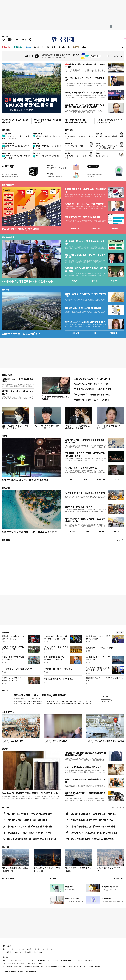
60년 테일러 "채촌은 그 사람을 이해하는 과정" (84, 767)
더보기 (84, 47)
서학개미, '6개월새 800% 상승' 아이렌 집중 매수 (46, 137)
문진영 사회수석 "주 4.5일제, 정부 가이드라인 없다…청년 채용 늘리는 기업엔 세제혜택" (85, 106)
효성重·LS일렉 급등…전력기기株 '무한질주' (83, 217)
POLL (4, 691)
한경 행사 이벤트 (8, 878)
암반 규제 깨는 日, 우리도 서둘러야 (106, 137)
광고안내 (30, 949)
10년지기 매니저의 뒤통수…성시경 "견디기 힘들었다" (46, 427)
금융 (48, 47)
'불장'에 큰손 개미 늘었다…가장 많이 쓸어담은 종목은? (92, 839)
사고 (122, 878)
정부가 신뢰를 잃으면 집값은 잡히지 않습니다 (78, 870)
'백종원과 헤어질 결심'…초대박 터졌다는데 (91, 400)
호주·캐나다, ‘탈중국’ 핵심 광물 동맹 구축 (46, 157)
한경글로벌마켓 (19, 47)
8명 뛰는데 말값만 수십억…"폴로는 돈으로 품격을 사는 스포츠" (85, 794)
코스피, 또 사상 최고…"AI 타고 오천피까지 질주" (85, 92)
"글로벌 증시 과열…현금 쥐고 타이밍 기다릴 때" (84, 204)
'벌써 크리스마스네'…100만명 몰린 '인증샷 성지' (13, 648)
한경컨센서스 (75, 229)
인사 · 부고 (116, 878)
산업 (53, 47)
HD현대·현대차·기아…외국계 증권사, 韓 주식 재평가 (85, 190)
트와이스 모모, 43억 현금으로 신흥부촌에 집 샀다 (85, 322)
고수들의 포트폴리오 (38, 134)
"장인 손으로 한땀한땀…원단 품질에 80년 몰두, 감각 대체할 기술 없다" (85, 754)
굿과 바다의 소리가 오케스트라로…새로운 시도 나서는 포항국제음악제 (85, 454)
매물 (95, 333)
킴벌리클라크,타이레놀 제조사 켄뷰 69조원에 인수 (13, 637)
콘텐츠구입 (18, 960)
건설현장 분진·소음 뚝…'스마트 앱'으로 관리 (83, 308)
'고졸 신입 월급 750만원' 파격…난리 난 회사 (92, 379)
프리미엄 (77, 47)
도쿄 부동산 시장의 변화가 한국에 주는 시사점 (47, 870)
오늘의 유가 (36, 143)
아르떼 (5, 436)
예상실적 (75, 281)
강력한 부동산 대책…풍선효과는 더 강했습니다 (15, 870)
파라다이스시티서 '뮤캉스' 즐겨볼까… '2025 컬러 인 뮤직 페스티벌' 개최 (85, 520)
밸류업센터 (114, 333)
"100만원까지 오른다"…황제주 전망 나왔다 (91, 384)
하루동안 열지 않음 (114, 56)
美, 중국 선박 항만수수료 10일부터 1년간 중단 (98, 658)
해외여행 (101, 531)
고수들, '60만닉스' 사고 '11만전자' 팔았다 (16, 147)
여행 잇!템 (116, 531)
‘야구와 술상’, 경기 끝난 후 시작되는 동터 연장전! (85, 493)
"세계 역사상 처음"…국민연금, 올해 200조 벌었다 (27, 820)
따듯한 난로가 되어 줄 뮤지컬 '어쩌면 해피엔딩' (25, 480)
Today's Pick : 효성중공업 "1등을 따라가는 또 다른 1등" (16, 157)
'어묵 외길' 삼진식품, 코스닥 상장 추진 (58, 669)
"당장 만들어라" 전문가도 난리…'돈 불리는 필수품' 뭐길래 (93, 833)
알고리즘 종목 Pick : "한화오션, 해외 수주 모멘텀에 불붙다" (15, 137)
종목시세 (94, 281)
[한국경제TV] (10, 39)
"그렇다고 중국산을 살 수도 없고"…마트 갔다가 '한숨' (92, 820)
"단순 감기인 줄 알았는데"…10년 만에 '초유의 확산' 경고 (93, 814)
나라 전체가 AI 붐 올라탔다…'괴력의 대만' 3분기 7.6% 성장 (78, 121)
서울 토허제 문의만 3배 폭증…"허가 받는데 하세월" (110, 121)
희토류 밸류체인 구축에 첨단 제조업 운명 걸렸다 (79, 137)
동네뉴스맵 (75, 333)
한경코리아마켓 (7, 47)
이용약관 (56, 960)
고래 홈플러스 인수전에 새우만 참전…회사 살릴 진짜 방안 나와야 (106, 147)
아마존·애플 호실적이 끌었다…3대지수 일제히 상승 (27, 281)
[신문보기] (3, 39)
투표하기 (106, 696)
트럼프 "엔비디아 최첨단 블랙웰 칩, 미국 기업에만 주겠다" (98, 669)
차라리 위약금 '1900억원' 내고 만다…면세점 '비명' (13, 658)
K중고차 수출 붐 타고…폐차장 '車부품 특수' (47, 121)
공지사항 (53, 878)
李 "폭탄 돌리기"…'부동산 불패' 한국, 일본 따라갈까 (40, 695)
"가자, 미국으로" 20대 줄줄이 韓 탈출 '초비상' (92, 394)
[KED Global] (24, 39)
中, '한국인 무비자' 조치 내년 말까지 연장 (15, 121)
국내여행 (87, 531)
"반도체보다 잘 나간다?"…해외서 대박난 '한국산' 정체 (29, 833)
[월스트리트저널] (17, 39)
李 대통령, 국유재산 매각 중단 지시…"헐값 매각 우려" (86, 79)
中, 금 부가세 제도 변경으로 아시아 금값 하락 (56, 648)
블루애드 (38, 949)
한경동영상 (6, 540)
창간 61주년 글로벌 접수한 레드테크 (105, 741)
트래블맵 (72, 531)
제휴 (12, 960)
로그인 (122, 39)
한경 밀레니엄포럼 (56, 741)
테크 (64, 47)
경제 (43, 47)
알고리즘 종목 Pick (7, 134)
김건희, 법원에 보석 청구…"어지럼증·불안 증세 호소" (15, 427)
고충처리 (22, 949)
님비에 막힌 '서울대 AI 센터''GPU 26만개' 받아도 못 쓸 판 (31, 102)
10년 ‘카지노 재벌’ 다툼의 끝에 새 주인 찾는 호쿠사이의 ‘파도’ (85, 441)
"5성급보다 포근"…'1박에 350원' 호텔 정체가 (18, 380)
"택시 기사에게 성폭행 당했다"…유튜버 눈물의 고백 (110, 427)
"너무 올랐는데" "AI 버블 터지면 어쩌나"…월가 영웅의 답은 (85, 269)
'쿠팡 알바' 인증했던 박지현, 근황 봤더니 (56, 398)
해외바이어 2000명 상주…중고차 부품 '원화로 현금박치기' (105, 679)
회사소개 (6, 949)
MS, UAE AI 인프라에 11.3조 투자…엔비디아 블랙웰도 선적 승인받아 (55, 639)
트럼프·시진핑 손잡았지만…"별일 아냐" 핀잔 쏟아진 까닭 (85, 256)
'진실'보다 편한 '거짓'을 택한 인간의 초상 (82, 468)
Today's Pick (6, 153)
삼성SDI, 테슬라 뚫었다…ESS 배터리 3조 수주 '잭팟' (85, 66)
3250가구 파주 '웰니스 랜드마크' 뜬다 (21, 334)
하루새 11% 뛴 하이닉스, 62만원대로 (21, 229)
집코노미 (29, 47)
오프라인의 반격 (13, 741)
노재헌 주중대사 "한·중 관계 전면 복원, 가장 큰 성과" (14, 679)
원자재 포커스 (36, 153)
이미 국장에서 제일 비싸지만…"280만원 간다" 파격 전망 (30, 826)
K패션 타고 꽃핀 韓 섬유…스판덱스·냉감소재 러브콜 (85, 781)
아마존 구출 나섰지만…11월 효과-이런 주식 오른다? (85, 243)
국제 (69, 47)
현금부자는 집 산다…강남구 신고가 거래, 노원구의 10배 (85, 295)
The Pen (5, 847)
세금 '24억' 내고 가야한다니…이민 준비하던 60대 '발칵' (30, 814)
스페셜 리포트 (7, 712)
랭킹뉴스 (5, 807)
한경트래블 (6, 488)
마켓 (115, 229)
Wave (4, 749)
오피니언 (37, 47)
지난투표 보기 (106, 701)
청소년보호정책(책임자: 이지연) (83, 960)
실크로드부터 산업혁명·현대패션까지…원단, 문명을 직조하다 (31, 793)
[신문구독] (30, 39)
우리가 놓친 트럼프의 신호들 (74, 146)
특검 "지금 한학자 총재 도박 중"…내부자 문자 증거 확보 (54, 658)
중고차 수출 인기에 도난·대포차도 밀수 (58, 679)
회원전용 (5, 130)
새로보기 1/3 (120, 632)
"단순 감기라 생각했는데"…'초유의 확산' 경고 (92, 389)
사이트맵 (34, 960)
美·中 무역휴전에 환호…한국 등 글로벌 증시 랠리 (98, 637)
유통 (59, 47)
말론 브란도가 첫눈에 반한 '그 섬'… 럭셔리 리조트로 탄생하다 (31, 532)
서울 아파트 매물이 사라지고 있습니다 (110, 870)
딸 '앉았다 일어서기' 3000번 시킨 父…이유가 (18, 393)
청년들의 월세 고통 (102, 156)
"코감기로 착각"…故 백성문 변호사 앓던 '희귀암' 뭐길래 (78, 427)
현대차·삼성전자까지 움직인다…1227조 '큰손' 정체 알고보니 (31, 839)
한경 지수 (95, 229)
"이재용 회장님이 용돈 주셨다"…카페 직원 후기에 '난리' (93, 826)
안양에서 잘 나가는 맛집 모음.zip (78, 507)
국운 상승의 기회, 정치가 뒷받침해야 (75, 157)
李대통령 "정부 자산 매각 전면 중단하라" (17, 669)
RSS (49, 960)
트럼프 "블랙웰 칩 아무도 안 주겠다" (99, 648)
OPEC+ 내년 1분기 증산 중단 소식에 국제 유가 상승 (47, 147)
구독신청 (14, 949)
